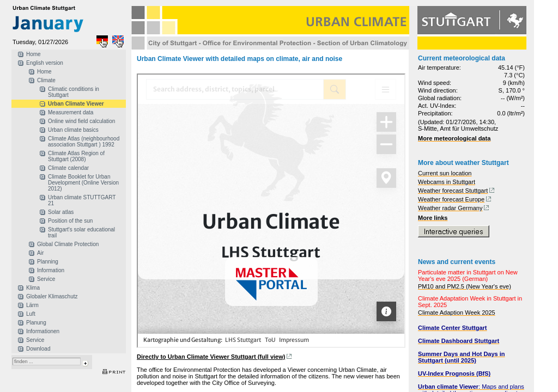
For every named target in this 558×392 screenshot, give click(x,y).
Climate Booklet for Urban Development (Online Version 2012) (83, 183)
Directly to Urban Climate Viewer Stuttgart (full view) (211, 357)
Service (46, 279)
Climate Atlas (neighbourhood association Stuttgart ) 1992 (84, 142)
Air (40, 253)
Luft (31, 314)
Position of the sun (70, 221)
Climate (46, 80)
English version (45, 63)
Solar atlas (61, 212)
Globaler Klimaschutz (52, 296)
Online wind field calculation (81, 121)
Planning (48, 262)
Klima (33, 288)
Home (34, 54)
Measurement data (71, 112)
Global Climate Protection (68, 244)
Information (51, 270)
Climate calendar (68, 168)
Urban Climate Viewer (76, 104)
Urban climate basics (73, 130)
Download (38, 349)
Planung (36, 323)
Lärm (32, 305)
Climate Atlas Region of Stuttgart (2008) (76, 156)
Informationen (43, 331)
